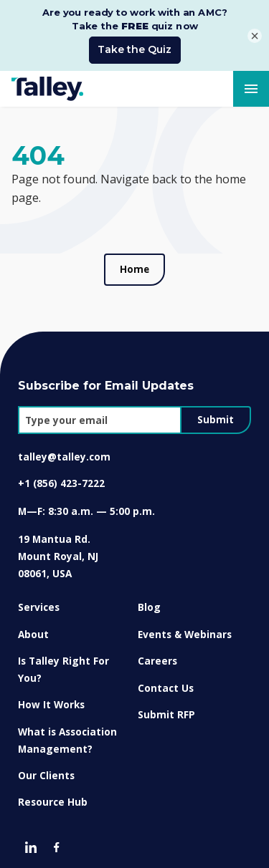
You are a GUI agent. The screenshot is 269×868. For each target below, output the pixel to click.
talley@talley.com (64, 449)
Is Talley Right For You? (63, 662)
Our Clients (46, 768)
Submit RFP (166, 707)
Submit (216, 413)
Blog (149, 600)
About (33, 627)
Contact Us (166, 681)
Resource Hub (53, 795)
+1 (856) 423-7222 (61, 476)
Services (39, 600)
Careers (157, 654)
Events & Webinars (185, 627)
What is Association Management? (67, 733)
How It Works (51, 697)
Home (134, 262)
